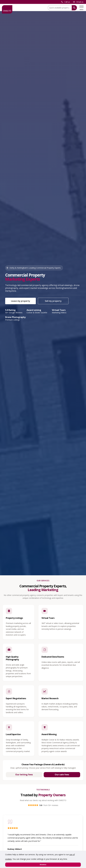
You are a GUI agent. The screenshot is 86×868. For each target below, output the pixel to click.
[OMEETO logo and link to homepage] (7, 9)
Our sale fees (62, 774)
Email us (80, 2)
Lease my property (21, 301)
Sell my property (53, 301)
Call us (67, 2)
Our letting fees (24, 774)
